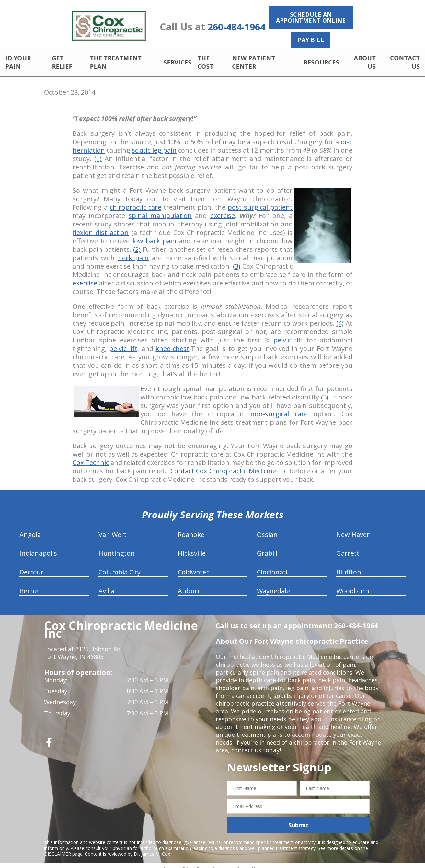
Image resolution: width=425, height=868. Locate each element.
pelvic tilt (288, 335)
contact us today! (255, 745)
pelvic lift (123, 343)
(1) (98, 153)
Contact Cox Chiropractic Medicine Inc (229, 465)
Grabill (267, 548)
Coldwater (193, 567)
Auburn (190, 585)
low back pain (155, 235)
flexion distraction (101, 227)
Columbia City (120, 567)
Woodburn (353, 585)
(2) (137, 244)
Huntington (117, 548)
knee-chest (172, 343)
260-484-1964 (236, 27)
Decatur (32, 567)
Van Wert (113, 529)
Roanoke (191, 529)
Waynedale (273, 585)
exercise (223, 210)
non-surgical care (279, 408)
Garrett (348, 548)
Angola (30, 529)
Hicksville (192, 548)
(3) (237, 261)
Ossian (267, 529)
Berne (29, 585)
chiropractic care (136, 202)
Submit (299, 819)
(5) (325, 392)
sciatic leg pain (154, 145)
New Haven (354, 529)
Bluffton (349, 567)
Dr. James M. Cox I (153, 848)
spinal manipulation (160, 210)
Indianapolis (38, 548)
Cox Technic (91, 457)
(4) (340, 318)
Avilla (106, 585)
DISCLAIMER (57, 848)
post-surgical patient (260, 202)
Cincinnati (272, 567)
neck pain (133, 252)
